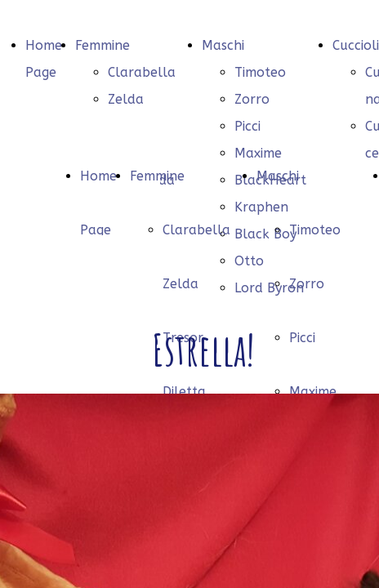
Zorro (252, 99)
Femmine (103, 45)
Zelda (126, 99)
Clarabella (142, 72)
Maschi (223, 45)
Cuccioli (356, 45)
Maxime (313, 392)
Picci (247, 126)
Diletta (184, 392)
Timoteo (260, 72)
